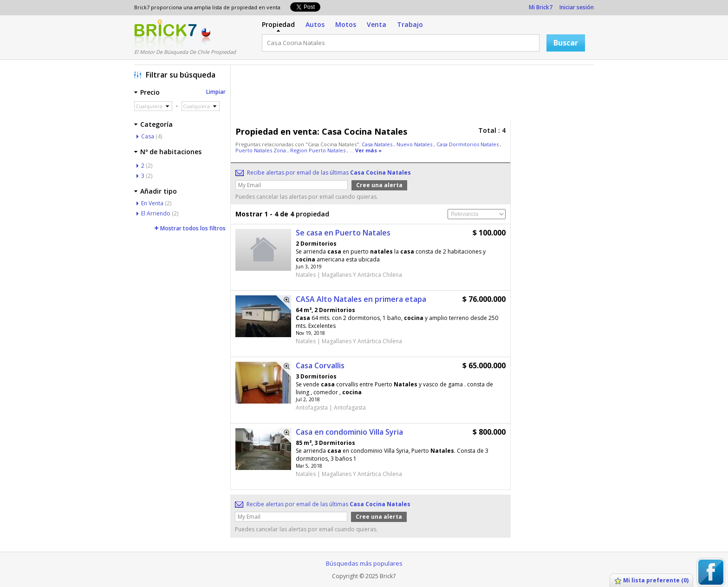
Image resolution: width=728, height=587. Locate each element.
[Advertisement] (415, 95)
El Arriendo (156, 213)
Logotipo (166, 34)
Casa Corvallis (320, 365)
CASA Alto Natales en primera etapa (361, 299)
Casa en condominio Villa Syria (349, 432)
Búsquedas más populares (364, 563)
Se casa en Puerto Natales (343, 233)
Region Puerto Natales (318, 150)
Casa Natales (378, 144)
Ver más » (368, 150)
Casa (148, 136)
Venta (377, 24)
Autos (315, 24)
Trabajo (410, 24)
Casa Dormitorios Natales (468, 144)
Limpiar (216, 92)
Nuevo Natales (415, 144)
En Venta (152, 203)
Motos (346, 24)
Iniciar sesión (577, 7)
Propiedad (278, 24)
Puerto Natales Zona (261, 150)
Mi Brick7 (541, 7)
